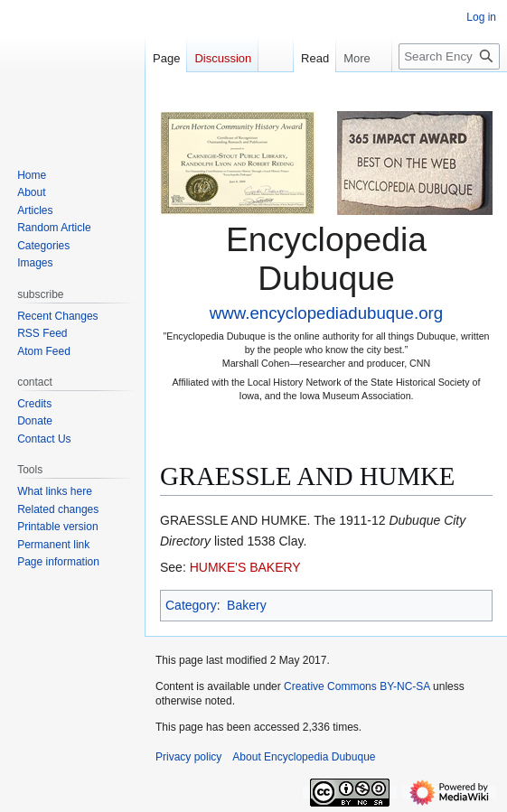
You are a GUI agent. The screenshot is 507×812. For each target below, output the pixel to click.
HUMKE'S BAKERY (245, 567)
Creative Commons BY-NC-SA (357, 686)
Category (191, 605)
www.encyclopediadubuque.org (326, 313)
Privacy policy (188, 757)
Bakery (247, 605)
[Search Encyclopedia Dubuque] (449, 56)
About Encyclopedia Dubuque (304, 757)
